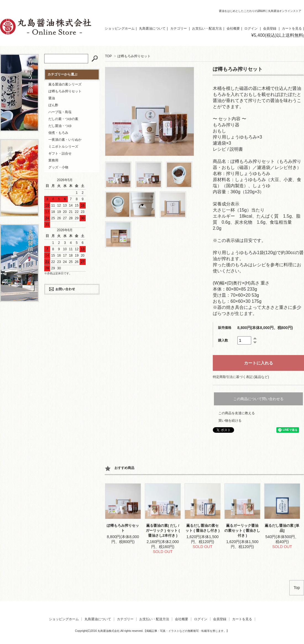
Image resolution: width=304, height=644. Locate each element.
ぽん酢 (53, 105)
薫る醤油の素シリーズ (65, 84)
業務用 (53, 160)
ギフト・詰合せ (60, 153)
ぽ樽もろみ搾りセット (134, 56)
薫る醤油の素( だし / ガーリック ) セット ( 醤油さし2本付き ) (163, 530)
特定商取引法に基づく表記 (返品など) (241, 377)
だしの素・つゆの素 (63, 119)
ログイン (251, 28)
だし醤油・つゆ (60, 126)
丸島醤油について (152, 28)
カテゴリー (179, 28)
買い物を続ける (230, 421)
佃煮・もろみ (58, 133)
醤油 (52, 98)
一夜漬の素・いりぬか (65, 140)
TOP (108, 56)
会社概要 (233, 28)
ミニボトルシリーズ (63, 147)
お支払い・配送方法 (207, 28)
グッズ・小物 (58, 167)
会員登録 (270, 28)
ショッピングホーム (120, 28)
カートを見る (292, 28)
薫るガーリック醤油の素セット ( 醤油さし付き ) (242, 530)
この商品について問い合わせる (258, 399)
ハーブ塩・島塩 (60, 112)
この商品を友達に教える (237, 413)
